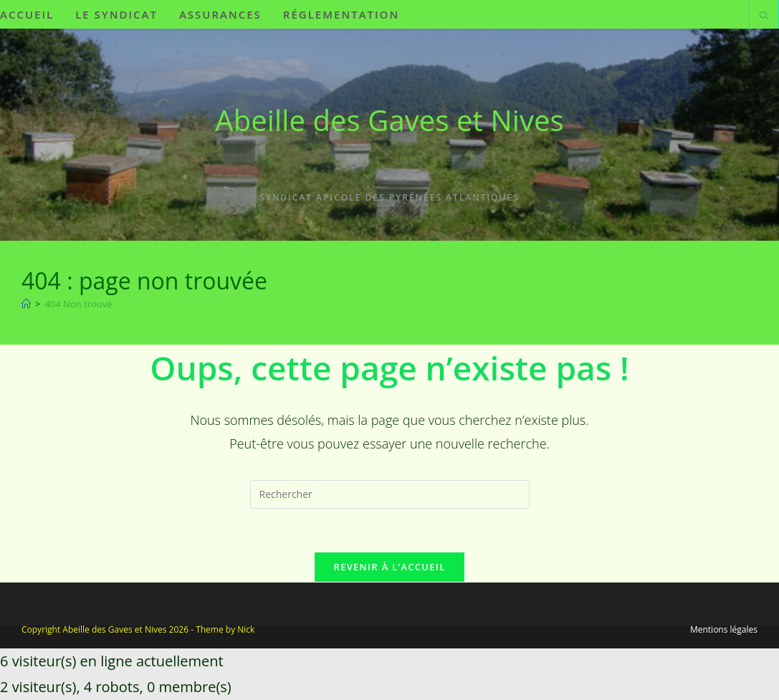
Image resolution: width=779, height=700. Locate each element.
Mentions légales (724, 629)
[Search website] (764, 16)
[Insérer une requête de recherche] (390, 494)
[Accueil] (26, 304)
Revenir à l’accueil (389, 567)
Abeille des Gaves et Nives (389, 120)
